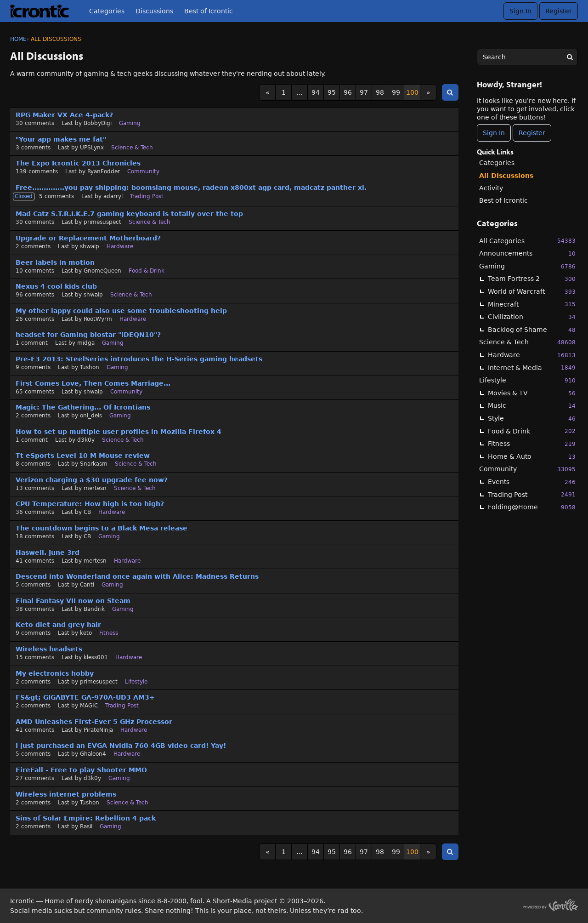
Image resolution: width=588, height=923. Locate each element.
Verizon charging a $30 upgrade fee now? (92, 480)
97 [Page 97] (364, 92)
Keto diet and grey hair (58, 625)
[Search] (570, 57)
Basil (86, 826)
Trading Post (532, 494)
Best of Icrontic (209, 11)
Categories (107, 11)
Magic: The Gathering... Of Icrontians (83, 407)
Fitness (532, 444)
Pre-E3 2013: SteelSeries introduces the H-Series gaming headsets (139, 359)
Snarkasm (94, 464)
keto (86, 633)
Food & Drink (532, 431)
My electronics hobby (55, 673)
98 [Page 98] (380, 92)
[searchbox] (527, 57)
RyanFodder (104, 171)
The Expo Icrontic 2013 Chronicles (78, 163)
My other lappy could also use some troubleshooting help (121, 311)
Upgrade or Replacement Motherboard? (88, 238)
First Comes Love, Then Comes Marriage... (93, 383)
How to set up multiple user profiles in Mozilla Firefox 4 (119, 432)
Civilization (532, 317)
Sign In (520, 11)
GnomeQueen (102, 271)
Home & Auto (532, 457)
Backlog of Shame (532, 330)
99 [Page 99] (396, 92)
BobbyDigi (98, 123)
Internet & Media (532, 367)
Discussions (154, 11)
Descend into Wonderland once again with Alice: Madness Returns (137, 576)
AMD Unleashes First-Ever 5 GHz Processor (94, 722)
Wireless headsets (49, 649)
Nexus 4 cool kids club (56, 286)
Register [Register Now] (532, 133)
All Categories (527, 241)
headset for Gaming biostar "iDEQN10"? (88, 335)
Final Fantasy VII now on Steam (73, 601)
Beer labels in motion (55, 262)
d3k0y (86, 440)
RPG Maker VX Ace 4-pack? (64, 115)
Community (527, 469)
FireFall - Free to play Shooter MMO (81, 770)
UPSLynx (92, 148)
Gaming (527, 266)
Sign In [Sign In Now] (494, 133)
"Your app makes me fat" (61, 139)
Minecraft (532, 304)
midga (86, 343)
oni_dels (91, 416)
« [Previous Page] (268, 92)
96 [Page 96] (348, 92)
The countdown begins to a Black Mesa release (102, 528)
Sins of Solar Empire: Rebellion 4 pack (86, 818)
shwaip (90, 246)
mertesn (95, 488)
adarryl (113, 196)
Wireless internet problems (66, 794)
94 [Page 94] (316, 92)
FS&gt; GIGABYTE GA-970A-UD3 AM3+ (85, 697)
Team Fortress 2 (532, 279)
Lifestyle (527, 380)
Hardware (532, 355)
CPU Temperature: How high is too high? (90, 504)
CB (87, 512)
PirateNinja (98, 730)
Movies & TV (532, 393)
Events (532, 482)
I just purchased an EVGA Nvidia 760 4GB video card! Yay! (121, 746)
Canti (87, 585)
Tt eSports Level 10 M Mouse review (83, 456)
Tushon (90, 367)
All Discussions (506, 176)
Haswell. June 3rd (48, 553)
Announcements (527, 254)
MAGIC (89, 706)
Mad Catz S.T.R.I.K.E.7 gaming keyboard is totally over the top (129, 214)
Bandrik (94, 609)
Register (559, 11)
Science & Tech (527, 342)
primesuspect (102, 222)
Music (532, 406)
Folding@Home (532, 507)
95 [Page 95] (332, 92)
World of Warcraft (532, 292)
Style (532, 419)
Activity (491, 188)
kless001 (96, 657)
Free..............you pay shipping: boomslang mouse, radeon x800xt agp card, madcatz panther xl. (191, 188)
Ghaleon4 (93, 754)
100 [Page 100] (412, 92)
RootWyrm (98, 319)
